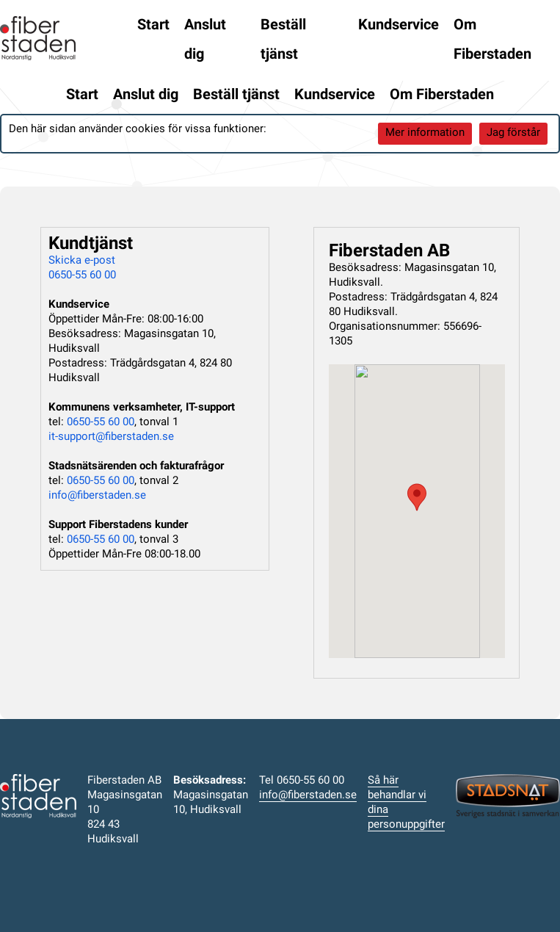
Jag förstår (513, 133)
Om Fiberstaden (492, 40)
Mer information (425, 133)
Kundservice (399, 26)
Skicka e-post (82, 261)
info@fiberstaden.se (97, 496)
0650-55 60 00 (82, 276)
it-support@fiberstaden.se (111, 437)
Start (153, 26)
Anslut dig (205, 40)
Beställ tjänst (283, 40)
